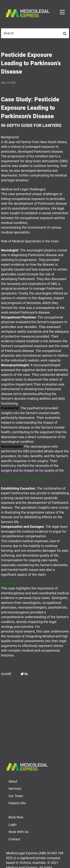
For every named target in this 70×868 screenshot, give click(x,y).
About (13, 781)
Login (13, 825)
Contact (14, 839)
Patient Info (17, 803)
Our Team (16, 796)
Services (15, 789)
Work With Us (18, 832)
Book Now (16, 817)
